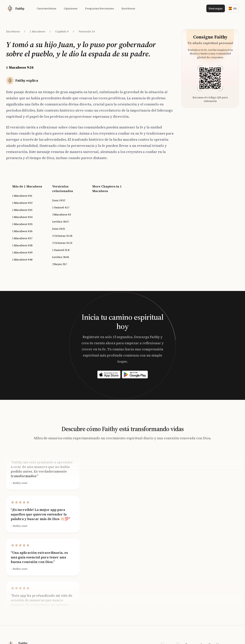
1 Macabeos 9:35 (22, 224)
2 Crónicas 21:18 (62, 236)
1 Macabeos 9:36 (22, 231)
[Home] (15, 8)
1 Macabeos (37, 31)
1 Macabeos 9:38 (22, 245)
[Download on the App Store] (109, 375)
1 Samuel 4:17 (61, 207)
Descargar (216, 8)
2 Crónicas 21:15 (62, 243)
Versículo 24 (87, 31)
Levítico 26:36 (61, 257)
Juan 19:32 (59, 200)
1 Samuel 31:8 (61, 250)
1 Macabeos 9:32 (22, 203)
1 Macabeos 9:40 (22, 260)
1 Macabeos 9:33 (22, 210)
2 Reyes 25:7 (60, 264)
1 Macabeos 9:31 (22, 196)
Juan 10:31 (59, 229)
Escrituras (13, 31)
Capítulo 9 (62, 31)
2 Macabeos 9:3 (62, 214)
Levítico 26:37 (61, 222)
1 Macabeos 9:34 (22, 217)
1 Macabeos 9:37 (22, 238)
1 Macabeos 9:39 (22, 252)
